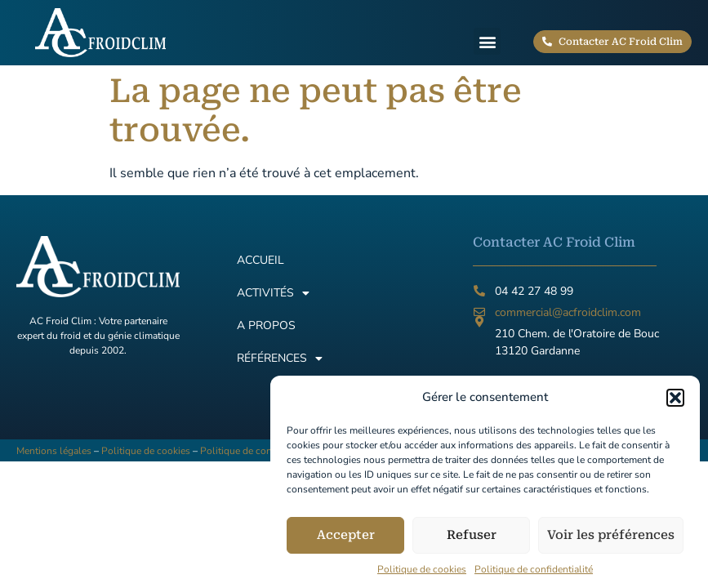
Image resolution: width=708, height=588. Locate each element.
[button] (675, 405)
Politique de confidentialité (534, 577)
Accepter (346, 543)
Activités (273, 293)
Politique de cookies (422, 577)
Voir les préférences (611, 543)
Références (280, 359)
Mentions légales (54, 451)
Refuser (472, 543)
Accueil (260, 260)
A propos (266, 325)
